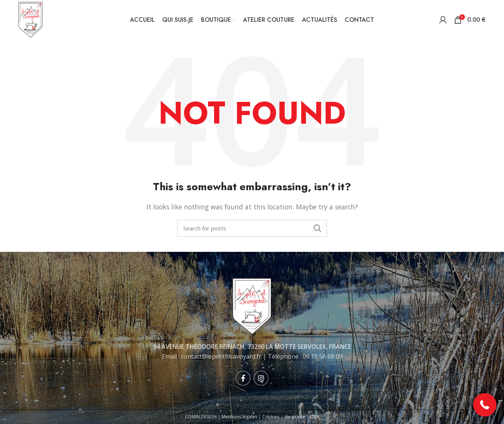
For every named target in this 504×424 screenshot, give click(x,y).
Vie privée (295, 417)
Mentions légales (239, 417)
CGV (315, 417)
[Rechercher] (252, 228)
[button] (485, 405)
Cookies (271, 417)
